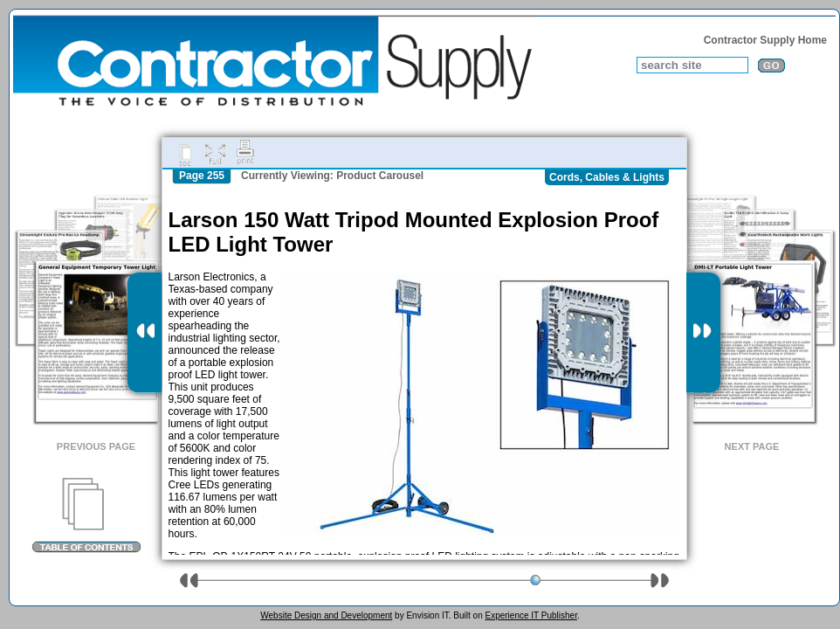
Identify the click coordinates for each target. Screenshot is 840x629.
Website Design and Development (326, 615)
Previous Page (96, 446)
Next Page (752, 446)
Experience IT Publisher (530, 615)
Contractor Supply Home (765, 40)
